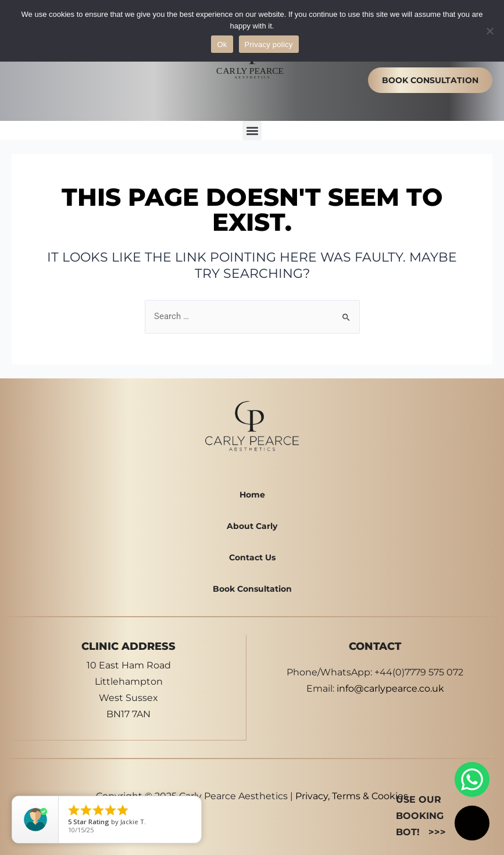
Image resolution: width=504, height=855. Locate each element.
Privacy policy (269, 44)
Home (252, 495)
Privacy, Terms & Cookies (352, 795)
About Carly (252, 526)
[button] (252, 130)
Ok (222, 44)
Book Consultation (252, 589)
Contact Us (252, 557)
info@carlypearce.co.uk (390, 688)
